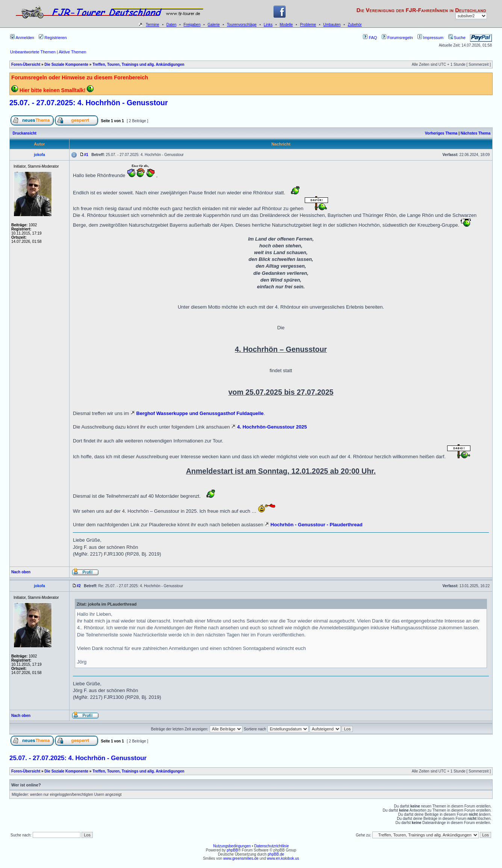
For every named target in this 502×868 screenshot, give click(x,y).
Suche (457, 38)
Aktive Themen (72, 52)
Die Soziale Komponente (66, 64)
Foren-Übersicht (26, 64)
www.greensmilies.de (241, 858)
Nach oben (21, 572)
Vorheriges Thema (441, 133)
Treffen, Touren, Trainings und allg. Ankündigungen (138, 64)
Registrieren (53, 38)
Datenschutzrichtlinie (271, 846)
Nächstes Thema (476, 133)
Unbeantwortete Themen (33, 52)
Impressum (430, 38)
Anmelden (22, 38)
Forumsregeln (397, 38)
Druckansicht (25, 133)
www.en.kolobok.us (283, 858)
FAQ (370, 38)
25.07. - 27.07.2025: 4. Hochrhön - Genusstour (89, 103)
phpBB (232, 850)
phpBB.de (276, 854)
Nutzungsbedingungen (232, 846)
